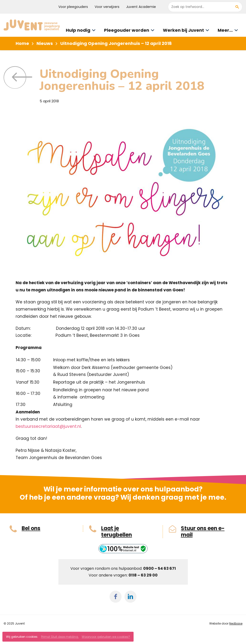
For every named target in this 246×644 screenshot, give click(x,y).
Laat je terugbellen (117, 532)
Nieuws (45, 43)
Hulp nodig (78, 30)
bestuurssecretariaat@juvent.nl (48, 426)
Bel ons (31, 528)
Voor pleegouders (73, 7)
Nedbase (236, 623)
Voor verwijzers (107, 7)
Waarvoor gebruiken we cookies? (106, 637)
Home (22, 43)
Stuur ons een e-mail (203, 532)
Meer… (225, 30)
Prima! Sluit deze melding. (60, 637)
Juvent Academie (141, 7)
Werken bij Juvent (183, 30)
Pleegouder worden (127, 30)
